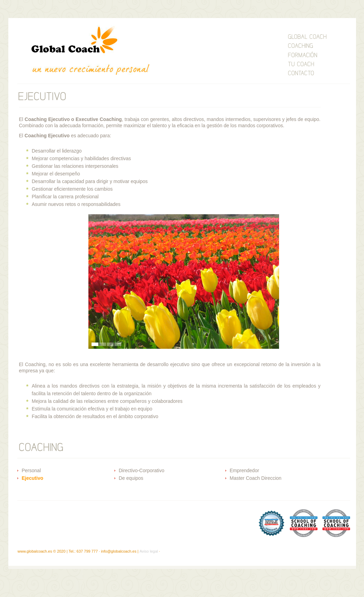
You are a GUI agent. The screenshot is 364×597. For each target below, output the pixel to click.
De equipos (131, 478)
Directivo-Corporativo (142, 470)
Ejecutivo (33, 478)
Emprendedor (245, 470)
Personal (31, 470)
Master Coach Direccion (256, 478)
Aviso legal (149, 551)
